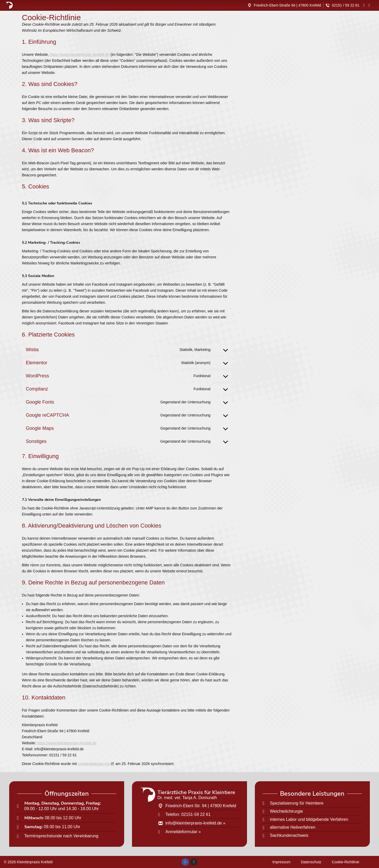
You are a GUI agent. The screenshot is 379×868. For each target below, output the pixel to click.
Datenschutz (311, 862)
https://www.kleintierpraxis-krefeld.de (80, 55)
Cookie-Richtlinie (346, 862)
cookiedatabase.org (94, 764)
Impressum (281, 862)
